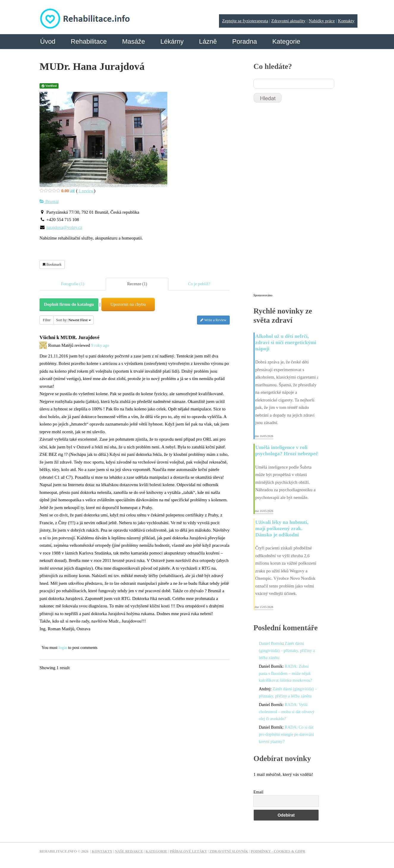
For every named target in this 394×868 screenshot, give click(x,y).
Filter (47, 320)
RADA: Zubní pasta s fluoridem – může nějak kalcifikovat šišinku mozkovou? (285, 674)
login (63, 648)
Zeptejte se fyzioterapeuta (245, 21)
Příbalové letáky (189, 851)
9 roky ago (100, 345)
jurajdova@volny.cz (64, 227)
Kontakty (346, 21)
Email (258, 792)
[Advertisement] (298, 201)
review (86, 191)
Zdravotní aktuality (288, 21)
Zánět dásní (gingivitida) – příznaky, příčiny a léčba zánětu (287, 651)
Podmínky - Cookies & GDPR (278, 851)
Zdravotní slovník (229, 851)
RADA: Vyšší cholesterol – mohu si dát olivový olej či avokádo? (287, 712)
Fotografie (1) (73, 284)
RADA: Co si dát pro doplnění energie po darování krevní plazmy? (286, 734)
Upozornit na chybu (128, 304)
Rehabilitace (89, 41)
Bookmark (52, 264)
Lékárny (172, 41)
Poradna (244, 41)
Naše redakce (129, 851)
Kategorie (286, 41)
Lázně (208, 41)
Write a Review (213, 320)
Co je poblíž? (199, 284)
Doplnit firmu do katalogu (69, 304)
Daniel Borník (271, 643)
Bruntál (49, 201)
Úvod (48, 41)
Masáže (134, 41)
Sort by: (74, 320)
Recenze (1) (137, 284)
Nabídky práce (322, 21)
